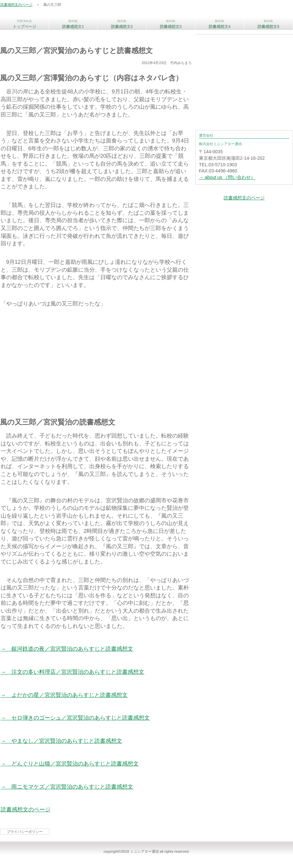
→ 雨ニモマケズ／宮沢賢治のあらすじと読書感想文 (67, 787)
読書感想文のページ (16, 5)
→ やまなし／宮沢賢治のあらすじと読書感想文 (62, 741)
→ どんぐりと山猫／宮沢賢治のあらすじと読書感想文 (70, 764)
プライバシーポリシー (25, 832)
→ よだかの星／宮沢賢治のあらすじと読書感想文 (64, 695)
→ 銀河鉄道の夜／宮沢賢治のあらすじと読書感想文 (67, 649)
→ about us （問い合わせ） (227, 177)
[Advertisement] (96, 361)
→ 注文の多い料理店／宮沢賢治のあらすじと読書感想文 (73, 672)
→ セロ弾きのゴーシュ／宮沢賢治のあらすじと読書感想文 (75, 718)
